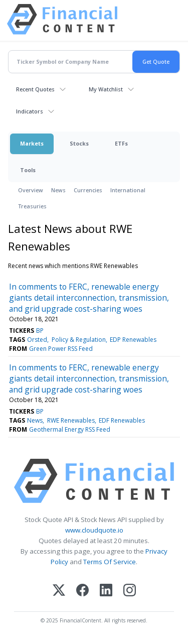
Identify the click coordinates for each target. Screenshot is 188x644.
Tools (28, 170)
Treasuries (32, 206)
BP (40, 331)
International (128, 190)
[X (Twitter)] (59, 591)
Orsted (37, 340)
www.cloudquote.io (94, 530)
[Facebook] (82, 591)
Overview (31, 190)
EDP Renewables (133, 340)
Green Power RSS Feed (61, 349)
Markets (32, 143)
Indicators (30, 111)
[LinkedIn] (106, 591)
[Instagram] (130, 591)
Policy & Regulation (79, 340)
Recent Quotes (35, 89)
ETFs (121, 143)
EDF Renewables (122, 420)
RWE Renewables (71, 420)
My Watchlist (106, 89)
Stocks (79, 143)
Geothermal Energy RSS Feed (70, 429)
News (58, 190)
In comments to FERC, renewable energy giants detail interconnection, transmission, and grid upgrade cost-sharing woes (89, 298)
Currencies (88, 190)
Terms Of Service (110, 562)
